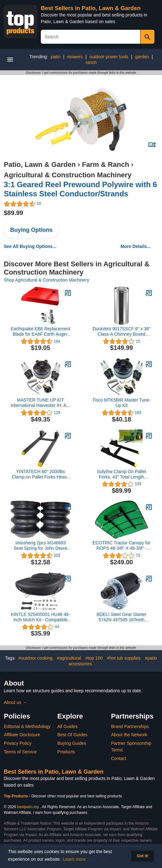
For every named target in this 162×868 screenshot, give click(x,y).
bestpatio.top (28, 807)
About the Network (129, 735)
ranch (91, 62)
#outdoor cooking (35, 658)
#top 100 (94, 658)
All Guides (67, 726)
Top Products (16, 796)
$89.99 (13, 213)
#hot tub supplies (124, 658)
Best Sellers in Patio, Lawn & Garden (91, 8)
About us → (15, 702)
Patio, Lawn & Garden (40, 165)
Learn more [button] (74, 859)
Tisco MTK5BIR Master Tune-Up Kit (121, 403)
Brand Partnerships (130, 726)
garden (142, 57)
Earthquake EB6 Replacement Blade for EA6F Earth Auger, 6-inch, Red (40, 332)
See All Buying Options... (30, 246)
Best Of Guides (72, 735)
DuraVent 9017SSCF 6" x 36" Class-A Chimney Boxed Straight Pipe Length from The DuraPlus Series (122, 332)
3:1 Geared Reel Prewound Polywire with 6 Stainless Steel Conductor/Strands (80, 189)
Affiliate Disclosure (22, 735)
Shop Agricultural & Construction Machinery (47, 280)
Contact (119, 758)
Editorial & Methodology (27, 726)
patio (55, 57)
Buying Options (31, 230)
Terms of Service (20, 752)
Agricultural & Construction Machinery (68, 175)
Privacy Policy (18, 743)
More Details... (136, 246)
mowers (75, 57)
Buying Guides (72, 743)
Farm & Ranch (106, 165)
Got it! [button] (143, 856)
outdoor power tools (109, 57)
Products (66, 752)
